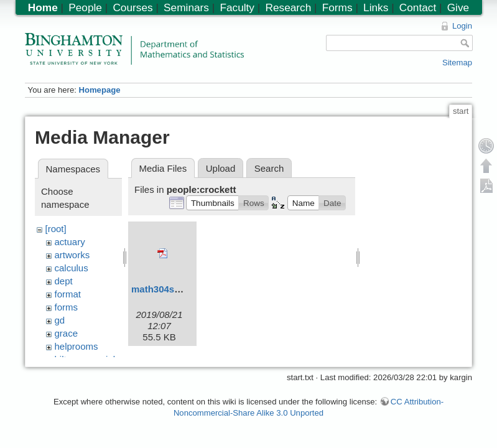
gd (60, 320)
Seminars (186, 7)
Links (376, 7)
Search (269, 168)
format (68, 294)
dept (64, 281)
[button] (212, 203)
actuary (70, 242)
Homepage (99, 90)
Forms (337, 7)
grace (67, 333)
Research (288, 7)
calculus (72, 268)
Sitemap (457, 63)
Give (458, 7)
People (85, 7)
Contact (418, 7)
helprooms (77, 346)
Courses (132, 7)
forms (67, 307)
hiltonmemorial (85, 359)
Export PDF (486, 185)
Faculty (237, 7)
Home (43, 7)
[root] (56, 229)
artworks (72, 255)
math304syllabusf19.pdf (184, 289)
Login (462, 26)
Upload (221, 168)
